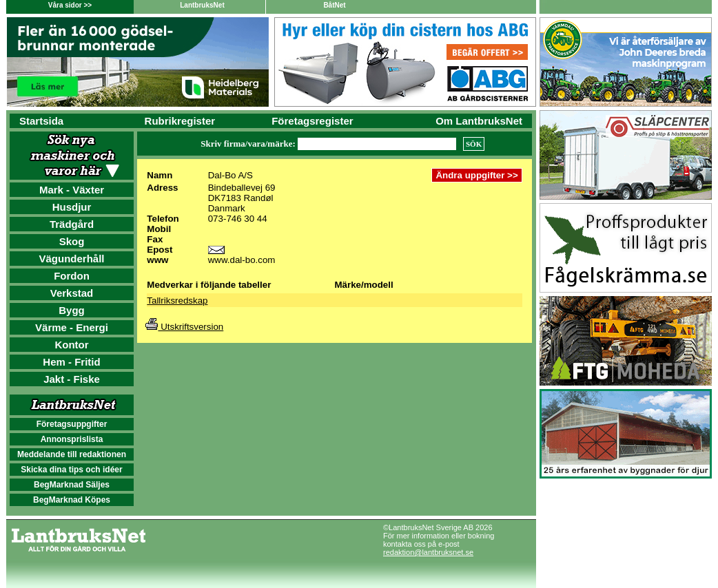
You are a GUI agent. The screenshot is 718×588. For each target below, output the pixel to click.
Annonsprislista (72, 439)
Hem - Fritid (71, 362)
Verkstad (72, 293)
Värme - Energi (72, 327)
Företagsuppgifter (72, 424)
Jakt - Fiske (72, 379)
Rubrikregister (180, 121)
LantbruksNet (202, 5)
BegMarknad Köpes (72, 500)
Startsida (41, 121)
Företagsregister (312, 121)
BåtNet (334, 5)
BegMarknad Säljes (72, 485)
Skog (72, 241)
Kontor (71, 345)
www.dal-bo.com (242, 260)
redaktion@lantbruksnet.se (428, 552)
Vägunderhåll (71, 259)
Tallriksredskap (177, 301)
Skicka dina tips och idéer (71, 470)
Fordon (72, 276)
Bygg (72, 310)
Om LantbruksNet (479, 121)
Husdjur (72, 207)
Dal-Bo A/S (230, 175)
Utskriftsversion (184, 327)
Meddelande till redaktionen (72, 454)
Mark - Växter (72, 190)
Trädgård (72, 224)
